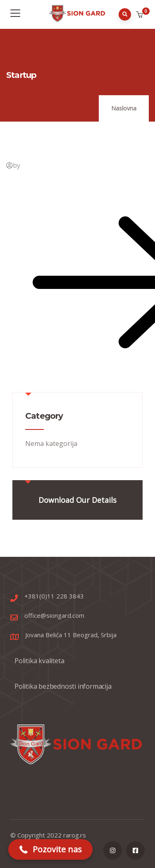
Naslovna (124, 108)
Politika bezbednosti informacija (63, 686)
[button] (140, 15)
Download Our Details (77, 500)
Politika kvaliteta (39, 661)
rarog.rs (75, 835)
